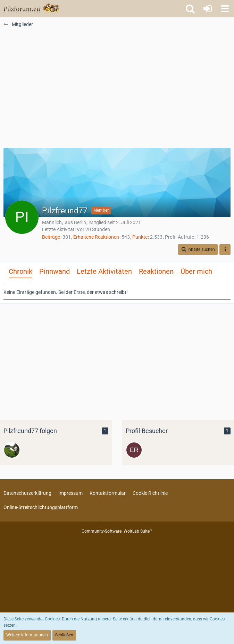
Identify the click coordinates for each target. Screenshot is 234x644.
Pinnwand (55, 271)
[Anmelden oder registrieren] (208, 9)
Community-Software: (117, 531)
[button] (225, 9)
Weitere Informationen (27, 635)
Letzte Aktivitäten (104, 271)
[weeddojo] (12, 450)
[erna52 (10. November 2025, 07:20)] (134, 450)
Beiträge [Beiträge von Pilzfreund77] (51, 237)
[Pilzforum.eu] (31, 9)
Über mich (196, 271)
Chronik (20, 271)
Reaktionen (156, 271)
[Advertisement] (117, 91)
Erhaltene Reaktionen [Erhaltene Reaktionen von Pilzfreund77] (96, 237)
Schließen (64, 635)
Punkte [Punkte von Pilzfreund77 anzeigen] (140, 237)
